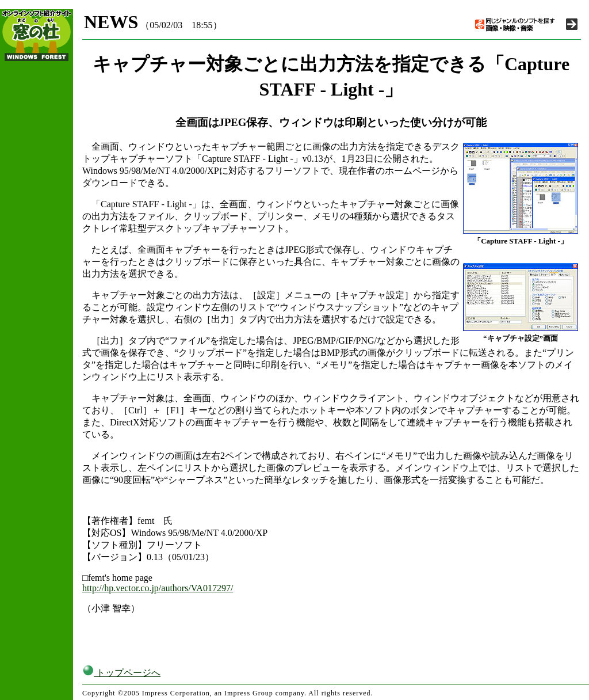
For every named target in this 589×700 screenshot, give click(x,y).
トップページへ (121, 673)
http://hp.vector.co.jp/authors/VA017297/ (158, 588)
